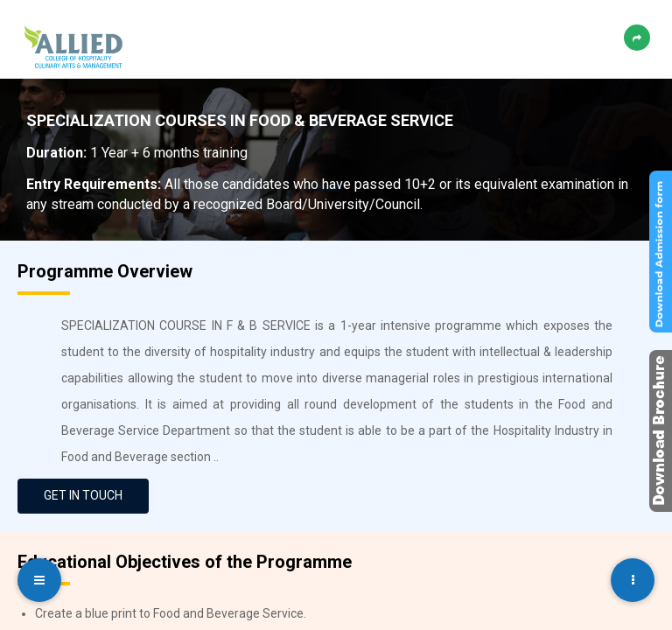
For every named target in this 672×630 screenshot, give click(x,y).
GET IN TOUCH (83, 495)
